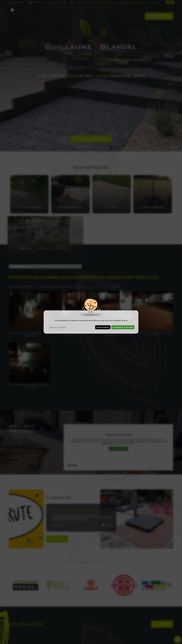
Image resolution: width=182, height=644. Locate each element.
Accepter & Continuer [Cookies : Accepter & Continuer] (123, 327)
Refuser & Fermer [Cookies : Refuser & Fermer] (58, 327)
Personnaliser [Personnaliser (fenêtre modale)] (103, 327)
